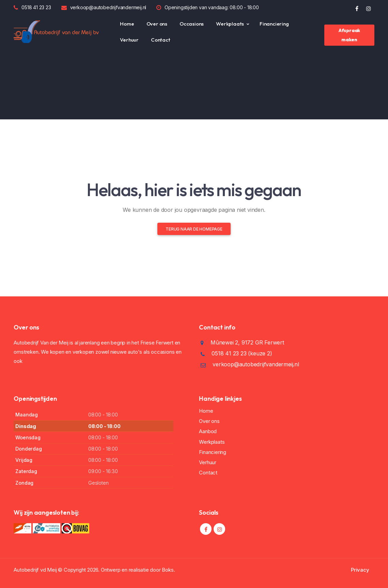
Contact (161, 40)
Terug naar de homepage (194, 229)
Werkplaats (230, 24)
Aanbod (208, 431)
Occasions (192, 24)
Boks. (168, 570)
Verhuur (129, 40)
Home (127, 24)
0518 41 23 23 (36, 7)
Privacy (360, 570)
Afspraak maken (349, 35)
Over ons (157, 24)
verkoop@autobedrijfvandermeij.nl (108, 7)
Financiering (274, 24)
